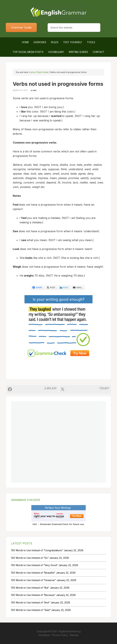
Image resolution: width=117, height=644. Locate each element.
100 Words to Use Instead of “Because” (33, 595)
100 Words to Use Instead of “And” (30, 602)
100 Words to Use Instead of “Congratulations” (37, 550)
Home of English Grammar (58, 12)
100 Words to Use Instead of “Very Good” (34, 565)
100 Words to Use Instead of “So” (30, 558)
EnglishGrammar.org (70, 631)
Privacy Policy (60, 635)
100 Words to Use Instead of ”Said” (31, 610)
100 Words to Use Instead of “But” (30, 588)
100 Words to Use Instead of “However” (34, 580)
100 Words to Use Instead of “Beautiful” (33, 573)
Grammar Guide (21, 27)
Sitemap (74, 635)
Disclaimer (44, 635)
